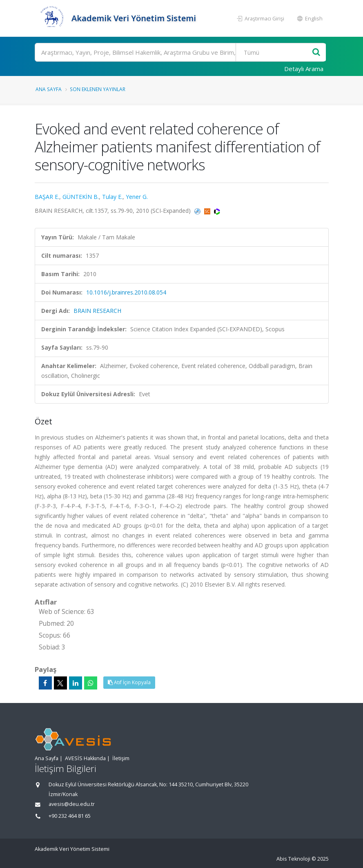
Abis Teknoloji (293, 859)
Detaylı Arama (304, 69)
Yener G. (137, 197)
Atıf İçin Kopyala (129, 682)
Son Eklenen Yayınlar (98, 89)
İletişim (121, 758)
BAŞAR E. (47, 197)
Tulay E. (112, 197)
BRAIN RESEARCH (97, 311)
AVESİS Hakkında (85, 758)
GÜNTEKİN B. (81, 197)
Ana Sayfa (49, 89)
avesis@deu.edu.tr (72, 804)
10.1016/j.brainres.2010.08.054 (126, 292)
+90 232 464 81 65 (70, 816)
